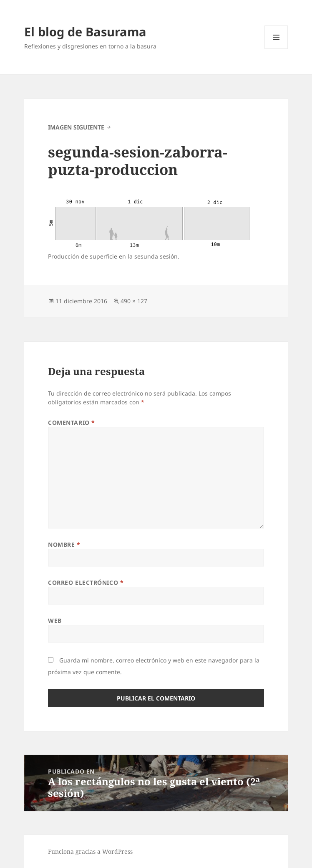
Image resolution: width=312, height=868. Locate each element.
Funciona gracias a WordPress (90, 852)
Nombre (64, 544)
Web (55, 621)
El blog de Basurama (85, 32)
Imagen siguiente (76, 127)
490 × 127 (134, 301)
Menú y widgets (276, 49)
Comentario (72, 423)
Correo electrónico (86, 582)
